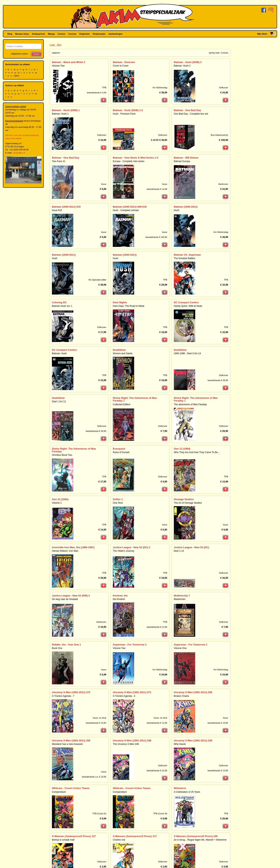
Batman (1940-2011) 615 (66, 207)
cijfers (17, 76)
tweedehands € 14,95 (218, 771)
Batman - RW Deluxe (186, 158)
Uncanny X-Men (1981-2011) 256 (71, 740)
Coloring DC (59, 302)
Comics (61, 34)
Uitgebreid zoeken (20, 54)
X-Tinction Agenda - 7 (63, 696)
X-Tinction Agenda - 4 (124, 696)
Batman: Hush (59, 353)
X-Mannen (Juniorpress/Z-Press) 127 (74, 836)
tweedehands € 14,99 (157, 189)
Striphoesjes (99, 34)
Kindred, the (120, 596)
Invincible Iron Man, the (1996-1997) (73, 547)
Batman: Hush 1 (60, 114)
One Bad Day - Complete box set (191, 114)
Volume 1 (57, 503)
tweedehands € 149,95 (156, 237)
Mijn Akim (262, 34)
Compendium (59, 792)
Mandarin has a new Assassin (67, 744)
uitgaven (56, 53)
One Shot (118, 503)
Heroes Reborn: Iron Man (65, 551)
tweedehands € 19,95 (218, 723)
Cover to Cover (121, 66)
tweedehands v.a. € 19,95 (94, 777)
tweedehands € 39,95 (96, 431)
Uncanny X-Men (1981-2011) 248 (132, 740)
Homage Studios (184, 499)
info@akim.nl (19, 153)
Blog (10, 34)
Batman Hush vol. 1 (62, 306)
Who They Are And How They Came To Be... (197, 452)
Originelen (84, 34)
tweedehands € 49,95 (218, 380)
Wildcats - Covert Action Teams (71, 788)
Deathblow (119, 350)
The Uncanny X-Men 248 (126, 744)
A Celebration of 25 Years (187, 792)
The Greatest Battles (185, 258)
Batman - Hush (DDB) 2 (188, 62)
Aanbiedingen (116, 34)
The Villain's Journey (123, 551)
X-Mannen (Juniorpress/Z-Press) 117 (135, 836)
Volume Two (58, 66)
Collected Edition (122, 404)
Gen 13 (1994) (182, 449)
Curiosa (72, 34)
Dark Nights (120, 302)
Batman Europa (182, 161)
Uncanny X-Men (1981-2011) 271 (132, 692)
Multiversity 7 (182, 596)
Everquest (119, 449)
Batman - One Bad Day (187, 110)
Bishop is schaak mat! (63, 840)
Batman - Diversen (124, 62)
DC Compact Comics (186, 302)
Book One (57, 648)
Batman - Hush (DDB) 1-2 (128, 110)
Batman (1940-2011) (186, 207)
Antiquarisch (38, 34)
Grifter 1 (118, 499)
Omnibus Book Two (62, 455)
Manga (51, 34)
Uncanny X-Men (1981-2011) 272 (71, 692)
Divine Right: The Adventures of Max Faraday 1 (135, 399)
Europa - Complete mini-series (129, 161)
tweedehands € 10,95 (96, 723)
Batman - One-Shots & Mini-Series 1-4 (135, 158)
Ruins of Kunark (121, 452)
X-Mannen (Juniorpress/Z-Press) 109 (196, 836)
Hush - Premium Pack (124, 114)
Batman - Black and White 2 (68, 62)
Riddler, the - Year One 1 (66, 645)
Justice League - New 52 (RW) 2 (71, 596)
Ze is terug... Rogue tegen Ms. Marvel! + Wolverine (200, 840)
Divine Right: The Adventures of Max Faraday (74, 450)
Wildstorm (180, 788)
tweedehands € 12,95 (157, 627)
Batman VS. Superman (187, 255)
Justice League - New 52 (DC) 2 (131, 547)
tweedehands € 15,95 (157, 771)
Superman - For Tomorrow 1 (191, 645)
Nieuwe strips (22, 34)
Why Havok (180, 744)
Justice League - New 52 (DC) (191, 547)
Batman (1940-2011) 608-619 (130, 207)
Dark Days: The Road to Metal (128, 306)
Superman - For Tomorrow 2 (130, 645)
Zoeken (36, 54)
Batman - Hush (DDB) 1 (66, 110)
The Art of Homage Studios (188, 503)
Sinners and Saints (123, 353)
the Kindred (119, 599)
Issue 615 (57, 210)
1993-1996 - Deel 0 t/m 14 (187, 353)
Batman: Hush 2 (182, 66)
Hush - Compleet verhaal (126, 210)
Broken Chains (182, 696)
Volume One (180, 648)
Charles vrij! (119, 840)
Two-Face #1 (59, 161)
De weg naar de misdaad (65, 599)
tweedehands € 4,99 (97, 93)
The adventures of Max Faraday (190, 404)
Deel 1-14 (179, 551)
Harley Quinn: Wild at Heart (188, 306)
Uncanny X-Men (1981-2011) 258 (193, 692)
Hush (177, 210)
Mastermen (180, 599)
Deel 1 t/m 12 (59, 402)
